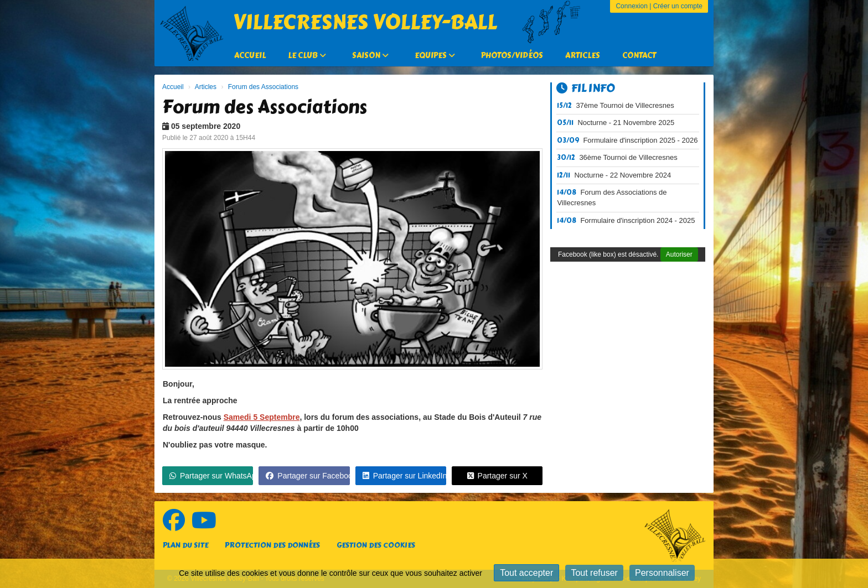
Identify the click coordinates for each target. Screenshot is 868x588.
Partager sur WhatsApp (211, 476)
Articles (583, 56)
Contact (639, 56)
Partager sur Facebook (308, 476)
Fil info (586, 88)
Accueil (250, 56)
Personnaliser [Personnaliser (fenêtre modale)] (662, 573)
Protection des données (272, 545)
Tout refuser (594, 573)
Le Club (307, 56)
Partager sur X (497, 476)
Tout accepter (526, 573)
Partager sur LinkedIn (404, 476)
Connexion (631, 6)
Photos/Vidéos (512, 56)
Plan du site (185, 545)
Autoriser (679, 254)
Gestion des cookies (376, 545)
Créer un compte (678, 6)
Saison (370, 56)
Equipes (435, 56)
